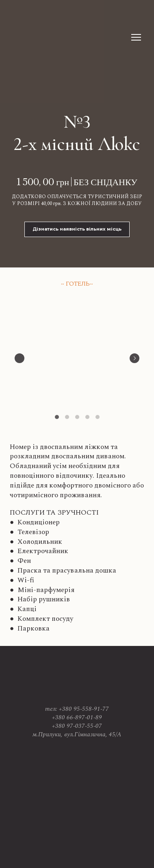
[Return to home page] (45, 37)
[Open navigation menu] (136, 37)
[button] (77, 229)
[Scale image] (77, 357)
